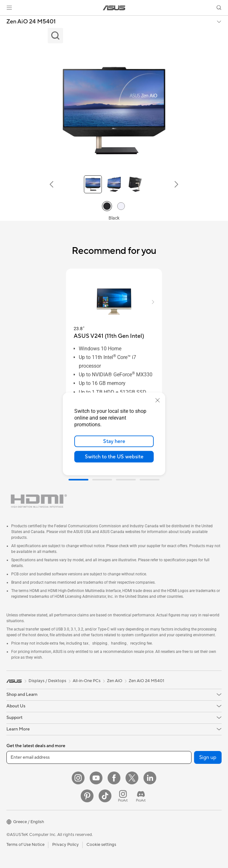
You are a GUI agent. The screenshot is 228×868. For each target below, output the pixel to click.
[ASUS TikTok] (105, 796)
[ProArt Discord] (141, 796)
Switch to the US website (114, 457)
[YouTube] (96, 778)
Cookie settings (101, 845)
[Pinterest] (87, 796)
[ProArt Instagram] (123, 796)
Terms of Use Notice (25, 845)
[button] (9, 8)
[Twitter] (132, 778)
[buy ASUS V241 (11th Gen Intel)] (109, 336)
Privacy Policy (65, 845)
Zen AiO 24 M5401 (31, 22)
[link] (114, 8)
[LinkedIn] (150, 778)
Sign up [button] (208, 757)
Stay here (114, 441)
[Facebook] (114, 778)
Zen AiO (115, 681)
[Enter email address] (99, 757)
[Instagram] (78, 778)
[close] (158, 400)
